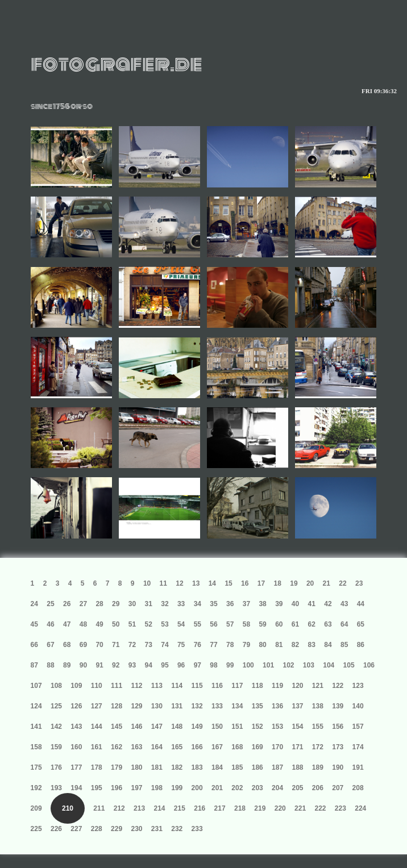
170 (277, 747)
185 (237, 767)
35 (213, 604)
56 (213, 624)
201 (217, 788)
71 (116, 645)
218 (240, 808)
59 (262, 624)
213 (139, 808)
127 (97, 706)
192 (36, 788)
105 (349, 665)
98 (213, 665)
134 (237, 706)
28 (99, 604)
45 (34, 624)
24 (34, 604)
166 (197, 747)
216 (200, 808)
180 (136, 767)
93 (132, 665)
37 (246, 604)
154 (297, 727)
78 (230, 645)
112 (136, 686)
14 (212, 583)
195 (97, 788)
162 (117, 747)
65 (361, 624)
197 (136, 788)
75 (181, 645)
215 (180, 808)
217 (220, 808)
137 (297, 706)
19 (294, 583)
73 (149, 645)
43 (344, 604)
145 (117, 727)
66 (34, 645)
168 (237, 747)
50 (116, 624)
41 (312, 604)
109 (76, 686)
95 (165, 665)
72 (132, 645)
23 (359, 583)
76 (198, 645)
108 (56, 686)
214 (159, 808)
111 (117, 686)
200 (197, 788)
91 (99, 665)
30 (132, 604)
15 (228, 583)
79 (246, 645)
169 (258, 747)
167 (217, 747)
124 (36, 706)
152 (258, 727)
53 (165, 624)
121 (318, 686)
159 (56, 747)
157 (358, 727)
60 (279, 624)
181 (157, 767)
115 (197, 686)
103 (309, 665)
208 (358, 788)
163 (136, 747)
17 (261, 583)
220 (280, 808)
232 (177, 829)
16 (245, 583)
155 (318, 727)
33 (181, 604)
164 (157, 747)
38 (262, 604)
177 (76, 767)
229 (117, 829)
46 (50, 624)
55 (198, 624)
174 (358, 747)
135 (258, 706)
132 (197, 706)
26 (67, 604)
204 (277, 788)
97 (198, 665)
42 (328, 604)
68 (67, 645)
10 (147, 583)
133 (217, 706)
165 (177, 747)
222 (320, 808)
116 (217, 686)
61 (295, 624)
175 (36, 767)
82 (295, 645)
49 (99, 624)
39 (279, 604)
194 (76, 788)
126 (76, 706)
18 (278, 583)
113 (157, 686)
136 (277, 706)
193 (56, 788)
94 (149, 665)
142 (56, 727)
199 (177, 788)
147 (157, 727)
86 (361, 645)
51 (132, 624)
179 (117, 767)
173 (338, 747)
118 (258, 686)
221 (300, 808)
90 (83, 665)
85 (344, 645)
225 (36, 829)
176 (56, 767)
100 (248, 665)
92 (116, 665)
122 (338, 686)
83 (312, 645)
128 (117, 706)
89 (67, 665)
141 (36, 727)
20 (310, 583)
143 (76, 727)
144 (97, 727)
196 (117, 788)
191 (358, 767)
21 (327, 583)
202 (237, 788)
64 (344, 624)
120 (297, 686)
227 (76, 829)
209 (36, 808)
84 (328, 645)
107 (36, 686)
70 (99, 645)
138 (318, 706)
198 (157, 788)
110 (97, 686)
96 (181, 665)
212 (119, 808)
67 (50, 645)
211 (99, 808)
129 (136, 706)
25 (50, 604)
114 (177, 686)
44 (361, 604)
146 (136, 727)
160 (76, 747)
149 (197, 727)
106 (369, 665)
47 (67, 624)
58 (246, 624)
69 (83, 645)
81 (279, 645)
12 (179, 583)
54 (181, 624)
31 (149, 604)
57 (230, 624)
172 (318, 747)
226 (56, 829)
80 (262, 645)
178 (97, 767)
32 (165, 604)
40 (295, 604)
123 (358, 686)
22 (342, 583)
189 (318, 767)
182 (177, 767)
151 (237, 727)
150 (217, 727)
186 (258, 767)
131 (177, 706)
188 (297, 767)
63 (328, 624)
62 (312, 624)
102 (288, 665)
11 (163, 583)
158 (36, 747)
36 (230, 604)
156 (338, 727)
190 (338, 767)
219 (260, 808)
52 (149, 624)
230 (136, 829)
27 (83, 604)
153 (277, 727)
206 (318, 788)
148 (177, 727)
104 (329, 665)
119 (277, 686)
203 (258, 788)
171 (297, 747)
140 (358, 706)
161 (97, 747)
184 (217, 767)
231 (157, 829)
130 (157, 706)
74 (165, 645)
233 (197, 829)
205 (297, 788)
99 (230, 665)
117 (237, 686)
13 (196, 583)
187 (277, 767)
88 (50, 665)
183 (197, 767)
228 (97, 829)
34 (198, 604)
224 (360, 808)
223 (340, 808)
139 (338, 706)
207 (338, 788)
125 (56, 706)
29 (116, 604)
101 (268, 665)
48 (83, 624)
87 (34, 665)
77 (213, 645)
